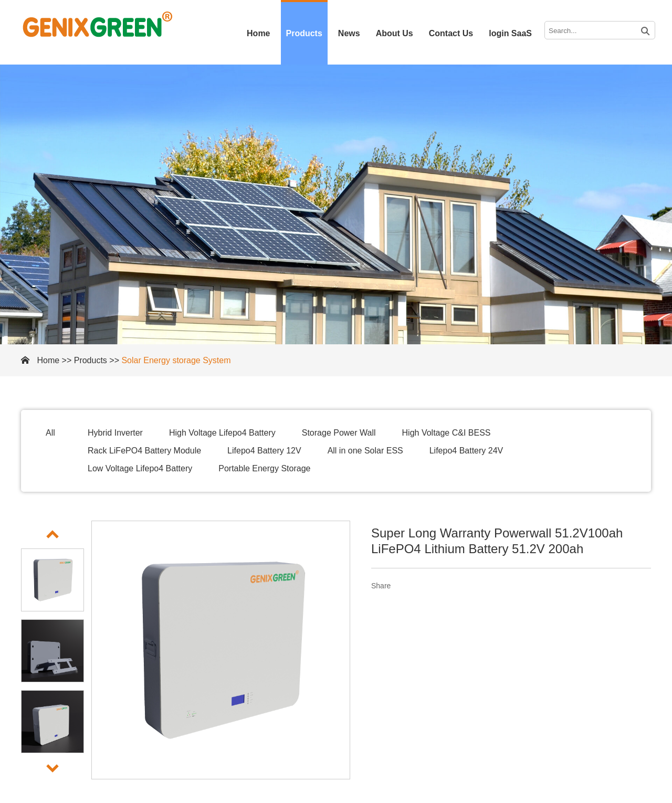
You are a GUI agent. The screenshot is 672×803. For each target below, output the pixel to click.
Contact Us (451, 33)
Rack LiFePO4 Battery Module (144, 451)
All (50, 433)
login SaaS (510, 33)
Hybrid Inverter (115, 433)
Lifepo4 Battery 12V (264, 451)
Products (304, 33)
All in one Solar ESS (365, 451)
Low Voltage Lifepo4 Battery (140, 468)
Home (258, 33)
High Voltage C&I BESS (447, 433)
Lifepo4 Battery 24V (466, 451)
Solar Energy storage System (176, 360)
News (349, 33)
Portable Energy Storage (264, 468)
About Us (395, 33)
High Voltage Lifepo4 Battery (222, 433)
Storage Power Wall (339, 433)
